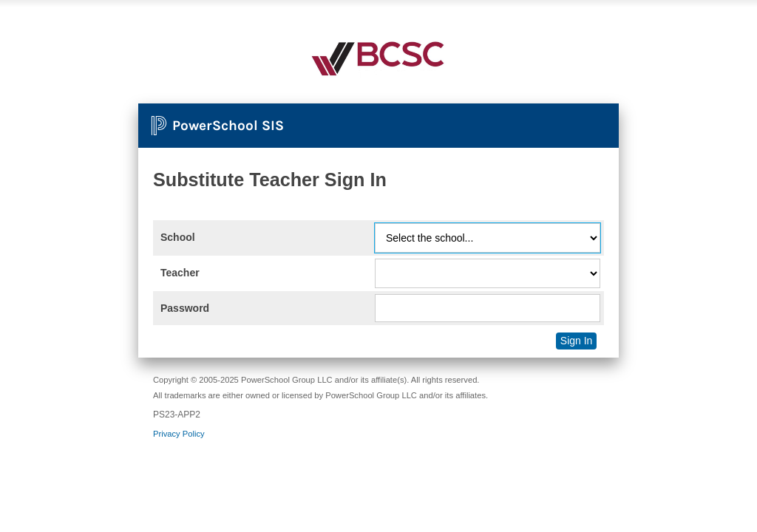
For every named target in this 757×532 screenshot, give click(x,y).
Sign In (577, 341)
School (178, 237)
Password (185, 308)
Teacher (180, 273)
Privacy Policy (179, 434)
